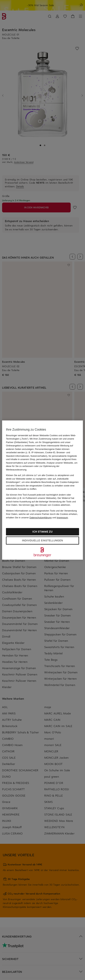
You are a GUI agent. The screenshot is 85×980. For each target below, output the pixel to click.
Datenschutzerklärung (41, 518)
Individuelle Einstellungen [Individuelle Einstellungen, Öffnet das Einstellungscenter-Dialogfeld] (42, 540)
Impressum (62, 518)
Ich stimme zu (42, 532)
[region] (42, 490)
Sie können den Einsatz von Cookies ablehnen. (45, 505)
